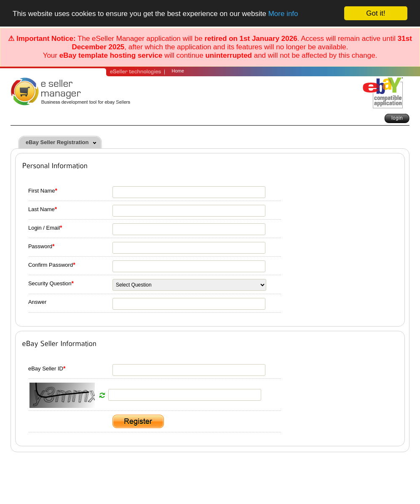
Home (178, 71)
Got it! (376, 13)
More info (283, 14)
